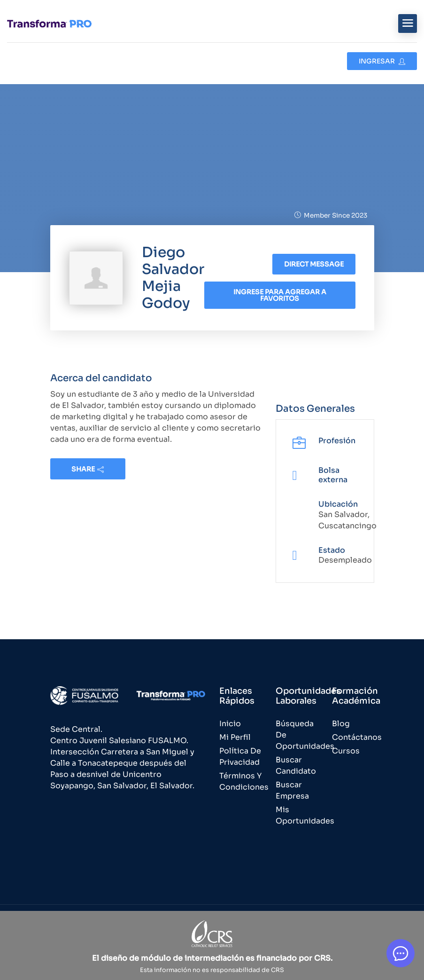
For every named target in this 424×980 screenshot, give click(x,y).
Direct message (314, 264)
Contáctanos (357, 737)
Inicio (230, 724)
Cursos (346, 751)
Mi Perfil (235, 737)
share (88, 469)
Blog (341, 724)
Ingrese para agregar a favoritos (280, 295)
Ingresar (382, 61)
